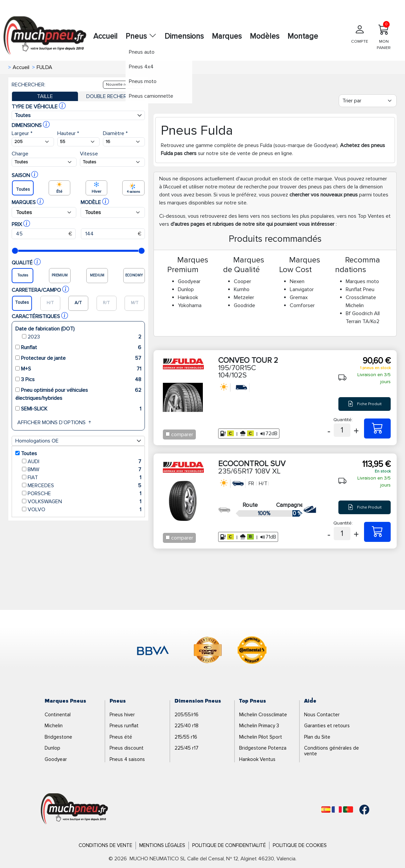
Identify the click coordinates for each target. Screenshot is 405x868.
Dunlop (186, 289)
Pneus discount (127, 748)
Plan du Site (317, 737)
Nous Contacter (322, 715)
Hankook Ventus (257, 759)
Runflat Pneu (360, 289)
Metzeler (244, 297)
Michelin (54, 726)
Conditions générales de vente (332, 751)
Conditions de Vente (105, 845)
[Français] (337, 809)
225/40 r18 (187, 726)
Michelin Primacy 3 (259, 726)
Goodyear (189, 281)
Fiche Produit (365, 404)
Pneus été (121, 737)
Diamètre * (115, 133)
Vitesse (89, 154)
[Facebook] (359, 810)
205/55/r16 (187, 715)
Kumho (242, 289)
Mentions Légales (162, 845)
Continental (58, 715)
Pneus (141, 36)
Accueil (105, 36)
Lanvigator (302, 289)
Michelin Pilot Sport (261, 737)
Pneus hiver (122, 715)
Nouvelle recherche (124, 85)
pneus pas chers (327, 187)
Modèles (265, 36)
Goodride (244, 305)
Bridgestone (58, 737)
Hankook (188, 297)
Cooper (242, 281)
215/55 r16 (186, 737)
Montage (303, 36)
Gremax (299, 297)
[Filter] (368, 101)
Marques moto (362, 281)
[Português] (348, 809)
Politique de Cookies (300, 845)
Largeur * (22, 133)
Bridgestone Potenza (263, 748)
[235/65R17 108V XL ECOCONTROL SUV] (377, 532)
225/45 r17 (187, 748)
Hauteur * (68, 133)
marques (177, 203)
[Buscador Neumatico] (33, 142)
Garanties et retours (327, 726)
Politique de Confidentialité (229, 845)
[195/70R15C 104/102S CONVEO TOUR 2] (377, 428)
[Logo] (74, 809)
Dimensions (184, 36)
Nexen (297, 281)
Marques (227, 36)
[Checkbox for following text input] (168, 434)
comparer (182, 435)
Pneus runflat (124, 726)
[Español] (326, 809)
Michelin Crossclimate (263, 715)
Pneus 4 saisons (127, 759)
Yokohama (190, 305)
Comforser (302, 305)
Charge (20, 154)
